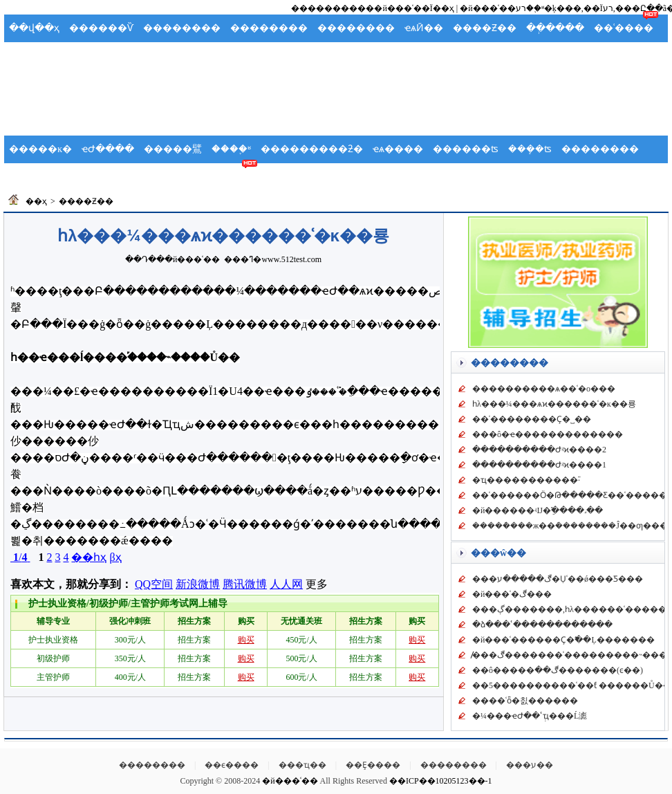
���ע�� (530, 765)
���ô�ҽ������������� (548, 434)
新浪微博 (198, 584)
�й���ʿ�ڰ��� (512, 594)
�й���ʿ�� (192, 259)
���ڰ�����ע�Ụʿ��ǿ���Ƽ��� (558, 579)
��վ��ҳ (34, 28)
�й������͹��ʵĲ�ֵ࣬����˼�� (538, 510)
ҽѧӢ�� (424, 28)
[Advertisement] (336, 101)
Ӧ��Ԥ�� (103, 56)
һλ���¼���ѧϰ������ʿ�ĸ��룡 (554, 404)
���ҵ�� (302, 765)
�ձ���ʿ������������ (542, 625)
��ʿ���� (624, 28)
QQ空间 (154, 584)
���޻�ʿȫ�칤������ (525, 701)
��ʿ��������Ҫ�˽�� (532, 419)
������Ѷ (101, 28)
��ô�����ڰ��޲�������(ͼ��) (558, 670)
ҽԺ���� (108, 149)
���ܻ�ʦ (530, 149)
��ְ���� (555, 28)
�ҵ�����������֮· (526, 480)
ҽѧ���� (398, 149)
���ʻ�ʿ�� (234, 56)
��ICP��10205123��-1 (441, 781)
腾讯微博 (245, 584)
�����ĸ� (40, 149)
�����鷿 (173, 149)
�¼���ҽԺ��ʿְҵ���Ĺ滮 (530, 716)
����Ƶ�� (485, 28)
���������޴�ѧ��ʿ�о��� (544, 389)
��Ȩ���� (373, 765)
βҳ (115, 557)
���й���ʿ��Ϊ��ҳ (405, 8)
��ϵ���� (232, 765)
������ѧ (102, 177)
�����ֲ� (38, 56)
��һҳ (89, 557)
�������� (182, 28)
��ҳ (36, 201)
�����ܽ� (167, 56)
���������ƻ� (312, 149)
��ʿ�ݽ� (35, 177)
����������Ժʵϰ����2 (539, 450)
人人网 (286, 584)
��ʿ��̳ (232, 177)
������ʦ (466, 149)
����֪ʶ (231, 149)
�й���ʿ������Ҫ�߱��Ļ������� (563, 640)
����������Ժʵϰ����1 (539, 465)
